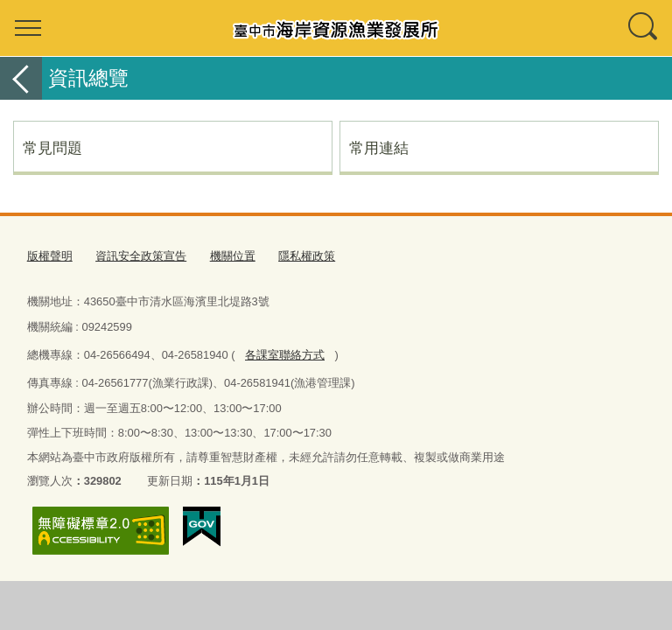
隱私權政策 (307, 256)
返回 (21, 78)
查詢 (644, 28)
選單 (28, 28)
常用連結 (379, 148)
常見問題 (52, 148)
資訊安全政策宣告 (141, 256)
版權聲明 (50, 256)
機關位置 (233, 256)
